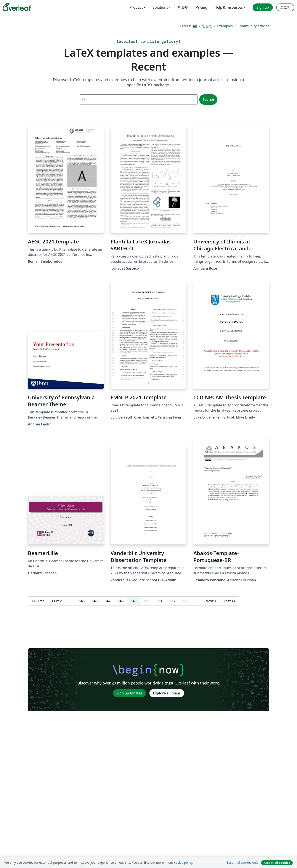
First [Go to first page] (38, 601)
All (195, 26)
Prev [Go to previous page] (56, 601)
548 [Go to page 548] (121, 601)
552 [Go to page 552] (173, 601)
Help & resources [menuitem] (229, 7)
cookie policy (183, 862)
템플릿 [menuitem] (183, 7)
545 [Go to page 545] (82, 601)
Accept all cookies (277, 863)
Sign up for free (129, 693)
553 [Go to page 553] (185, 601)
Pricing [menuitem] (201, 7)
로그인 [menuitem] (285, 7)
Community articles (253, 26)
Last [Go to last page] (230, 601)
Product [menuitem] (136, 7)
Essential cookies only (243, 862)
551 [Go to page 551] (160, 601)
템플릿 (207, 26)
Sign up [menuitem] (263, 7)
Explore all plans (167, 693)
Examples (225, 26)
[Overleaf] (17, 7)
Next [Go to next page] (211, 601)
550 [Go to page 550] (147, 601)
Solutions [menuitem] (160, 7)
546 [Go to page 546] (95, 601)
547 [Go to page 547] (108, 601)
